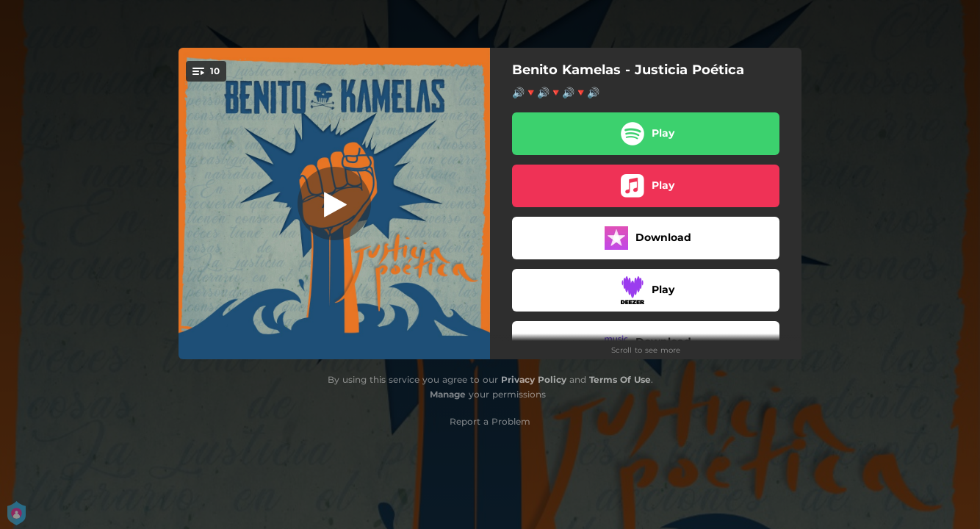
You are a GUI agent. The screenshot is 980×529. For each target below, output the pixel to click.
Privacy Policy (534, 379)
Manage (448, 394)
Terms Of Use (620, 379)
